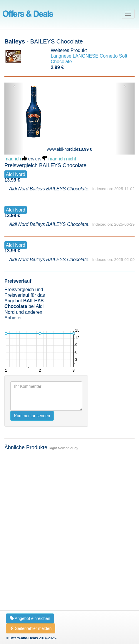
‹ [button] (14, 85)
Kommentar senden (32, 416)
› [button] (125, 85)
